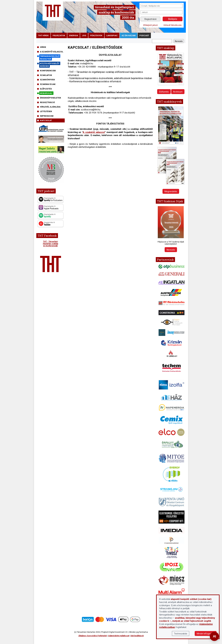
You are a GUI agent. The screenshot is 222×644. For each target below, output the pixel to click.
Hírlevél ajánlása (50, 107)
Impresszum (47, 116)
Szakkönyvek (47, 80)
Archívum (178, 92)
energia (74, 35)
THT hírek (43, 35)
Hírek (43, 47)
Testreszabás (181, 634)
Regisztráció (151, 19)
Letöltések (46, 111)
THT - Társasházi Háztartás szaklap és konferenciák (51, 244)
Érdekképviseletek (51, 98)
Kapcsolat (46, 120)
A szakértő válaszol (52, 52)
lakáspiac (112, 35)
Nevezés (171, 250)
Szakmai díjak (48, 84)
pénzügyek (96, 35)
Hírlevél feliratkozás (173, 25)
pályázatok (59, 35)
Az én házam (129, 35)
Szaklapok (46, 75)
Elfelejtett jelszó (151, 25)
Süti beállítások (137, 636)
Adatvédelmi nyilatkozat (119, 636)
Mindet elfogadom (206, 634)
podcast (144, 35)
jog (84, 35)
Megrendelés (171, 191)
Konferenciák (48, 71)
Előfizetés (46, 89)
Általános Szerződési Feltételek (93, 636)
